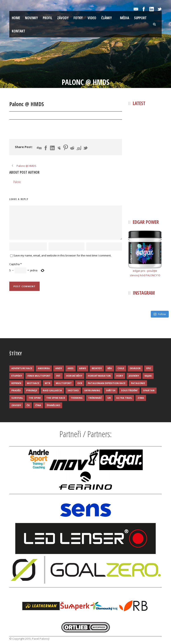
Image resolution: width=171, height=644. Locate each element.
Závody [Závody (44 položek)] (16, 405)
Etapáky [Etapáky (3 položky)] (17, 376)
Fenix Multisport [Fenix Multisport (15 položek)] (39, 376)
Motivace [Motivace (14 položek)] (33, 383)
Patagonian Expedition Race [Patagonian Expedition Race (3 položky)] (107, 383)
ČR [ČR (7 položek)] (28, 405)
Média (125, 18)
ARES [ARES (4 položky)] (71, 368)
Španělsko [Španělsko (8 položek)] (53, 405)
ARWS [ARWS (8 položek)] (83, 368)
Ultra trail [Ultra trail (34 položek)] (124, 398)
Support (140, 18)
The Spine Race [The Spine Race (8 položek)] (56, 398)
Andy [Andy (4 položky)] (59, 368)
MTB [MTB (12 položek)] (47, 383)
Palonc (41, 116)
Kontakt (18, 31)
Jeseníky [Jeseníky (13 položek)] (134, 376)
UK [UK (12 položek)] (109, 398)
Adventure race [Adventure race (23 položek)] (22, 368)
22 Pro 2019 (21, 116)
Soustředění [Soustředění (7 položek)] (129, 390)
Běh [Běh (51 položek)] (110, 368)
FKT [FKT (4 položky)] (58, 376)
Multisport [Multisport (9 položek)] (64, 383)
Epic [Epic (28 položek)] (149, 368)
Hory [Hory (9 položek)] (120, 376)
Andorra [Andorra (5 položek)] (44, 368)
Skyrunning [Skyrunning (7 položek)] (92, 390)
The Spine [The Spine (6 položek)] (35, 398)
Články (106, 18)
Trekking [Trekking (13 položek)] (77, 398)
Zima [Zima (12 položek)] (141, 398)
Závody (63, 18)
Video (92, 18)
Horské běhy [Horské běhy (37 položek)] (74, 376)
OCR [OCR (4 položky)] (80, 383)
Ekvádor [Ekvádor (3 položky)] (135, 368)
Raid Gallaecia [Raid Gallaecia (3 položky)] (52, 390)
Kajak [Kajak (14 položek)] (148, 376)
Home (16, 18)
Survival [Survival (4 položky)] (17, 398)
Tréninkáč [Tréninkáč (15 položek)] (95, 398)
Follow (160, 314)
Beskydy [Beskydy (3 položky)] (97, 368)
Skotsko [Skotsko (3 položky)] (73, 390)
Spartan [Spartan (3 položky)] (149, 390)
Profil (47, 18)
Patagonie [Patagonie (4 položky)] (138, 383)
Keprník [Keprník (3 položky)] (16, 383)
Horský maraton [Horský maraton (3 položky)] (99, 376)
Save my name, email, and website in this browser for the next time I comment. (62, 255)
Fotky (78, 18)
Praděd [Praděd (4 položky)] (16, 390)
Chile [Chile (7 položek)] (121, 368)
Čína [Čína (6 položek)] (38, 405)
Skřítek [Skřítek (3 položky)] (111, 390)
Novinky (31, 18)
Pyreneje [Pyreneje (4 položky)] (32, 390)
